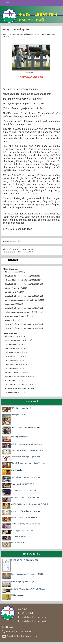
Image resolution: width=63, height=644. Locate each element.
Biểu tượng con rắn (12, 352)
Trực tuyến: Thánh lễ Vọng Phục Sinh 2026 (27, 450)
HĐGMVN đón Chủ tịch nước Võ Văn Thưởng (28, 589)
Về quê (8, 320)
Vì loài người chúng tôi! (20, 437)
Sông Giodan (10, 380)
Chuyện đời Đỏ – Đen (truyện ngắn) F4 (19, 308)
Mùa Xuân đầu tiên (12, 348)
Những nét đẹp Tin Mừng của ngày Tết (19, 312)
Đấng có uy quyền (12, 372)
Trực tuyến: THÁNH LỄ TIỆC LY (23, 484)
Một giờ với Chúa (18, 543)
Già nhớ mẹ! (10, 360)
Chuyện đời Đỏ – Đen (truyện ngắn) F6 (19, 328)
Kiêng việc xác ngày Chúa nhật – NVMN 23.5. (28, 574)
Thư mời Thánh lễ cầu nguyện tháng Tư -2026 (28, 463)
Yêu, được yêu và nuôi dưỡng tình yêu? (26, 428)
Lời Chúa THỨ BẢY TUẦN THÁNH (24, 518)
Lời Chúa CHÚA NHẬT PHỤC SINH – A (26, 511)
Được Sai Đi (9, 304)
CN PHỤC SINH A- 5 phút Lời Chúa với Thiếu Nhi (29, 504)
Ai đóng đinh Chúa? (18, 415)
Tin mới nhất (32, 402)
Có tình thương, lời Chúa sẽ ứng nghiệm (20, 300)
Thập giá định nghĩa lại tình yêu (23, 408)
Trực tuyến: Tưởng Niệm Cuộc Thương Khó (27, 457)
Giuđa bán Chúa (11, 364)
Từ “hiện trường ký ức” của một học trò (26, 524)
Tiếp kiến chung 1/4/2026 (21, 537)
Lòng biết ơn (10, 292)
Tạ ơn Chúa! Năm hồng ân (15, 316)
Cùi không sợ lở (11, 393)
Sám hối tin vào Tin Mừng (14, 376)
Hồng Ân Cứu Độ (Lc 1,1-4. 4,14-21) (18, 280)
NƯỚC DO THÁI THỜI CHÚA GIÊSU (25, 560)
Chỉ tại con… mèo (18, 595)
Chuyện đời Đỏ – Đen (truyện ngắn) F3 (19, 296)
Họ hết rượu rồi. (11, 344)
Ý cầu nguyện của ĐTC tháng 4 (23, 531)
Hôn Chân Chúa (17, 470)
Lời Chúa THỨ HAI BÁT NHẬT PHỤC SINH (27, 444)
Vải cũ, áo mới (10, 336)
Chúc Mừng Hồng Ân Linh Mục (23, 582)
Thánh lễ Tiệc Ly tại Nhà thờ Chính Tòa (26, 477)
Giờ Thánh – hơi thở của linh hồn (23, 490)
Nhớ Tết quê (10, 368)
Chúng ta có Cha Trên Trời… (15, 384)
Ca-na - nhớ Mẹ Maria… (14, 340)
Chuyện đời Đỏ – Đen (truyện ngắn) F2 (19, 284)
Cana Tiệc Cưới (11, 356)
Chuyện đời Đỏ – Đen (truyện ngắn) (18, 276)
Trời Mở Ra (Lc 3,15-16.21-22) (16, 389)
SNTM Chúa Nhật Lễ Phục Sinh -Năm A (26, 498)
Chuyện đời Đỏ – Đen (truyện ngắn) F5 (19, 324)
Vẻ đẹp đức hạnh (11, 288)
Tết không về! (10, 272)
